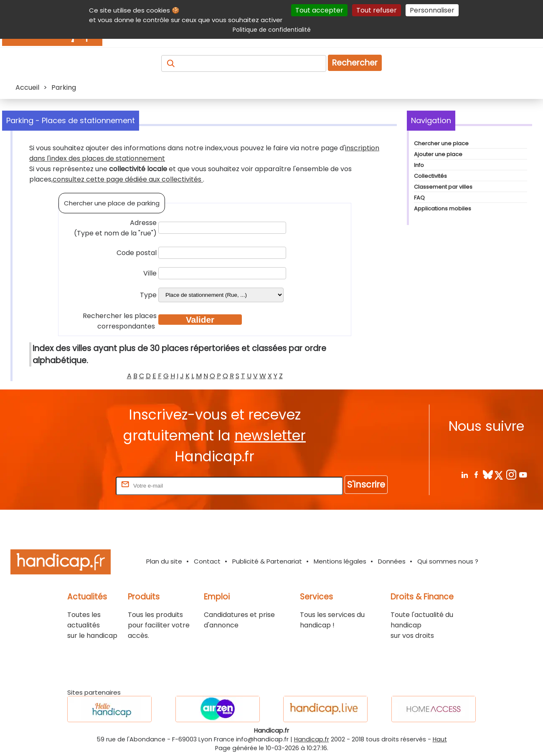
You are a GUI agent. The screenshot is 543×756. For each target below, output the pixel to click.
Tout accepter (319, 10)
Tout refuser (377, 10)
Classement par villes (443, 187)
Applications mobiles (443, 209)
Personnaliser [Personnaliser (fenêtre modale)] (432, 10)
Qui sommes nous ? (448, 561)
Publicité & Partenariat (267, 561)
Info (419, 165)
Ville (150, 273)
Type (148, 295)
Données (392, 561)
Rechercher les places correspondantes (120, 321)
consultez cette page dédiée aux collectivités (128, 179)
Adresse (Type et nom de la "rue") (115, 228)
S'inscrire (366, 484)
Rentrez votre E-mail (81, 485)
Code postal (137, 253)
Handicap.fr (312, 739)
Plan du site (164, 561)
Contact (207, 561)
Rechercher (355, 63)
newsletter (270, 436)
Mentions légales (340, 561)
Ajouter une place (438, 154)
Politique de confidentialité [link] (272, 30)
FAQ (419, 198)
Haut (440, 739)
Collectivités (430, 176)
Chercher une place (441, 143)
